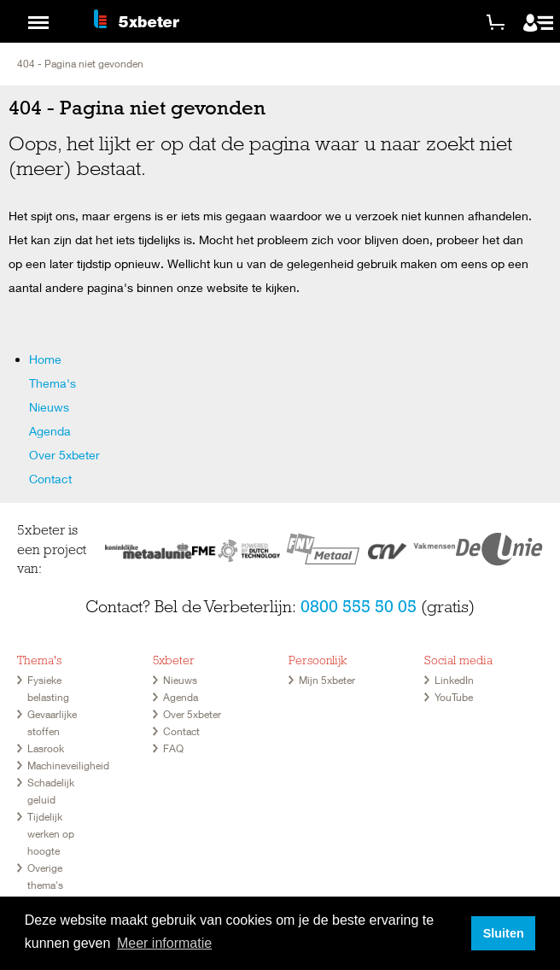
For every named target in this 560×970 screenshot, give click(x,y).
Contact (50, 479)
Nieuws (49, 407)
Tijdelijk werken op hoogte (51, 834)
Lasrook (46, 748)
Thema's (52, 383)
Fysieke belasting (48, 689)
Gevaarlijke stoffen (52, 723)
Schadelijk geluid (51, 791)
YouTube (454, 697)
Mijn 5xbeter (327, 680)
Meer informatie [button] (164, 943)
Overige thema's (45, 877)
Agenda (50, 431)
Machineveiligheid (68, 765)
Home (45, 359)
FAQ (173, 748)
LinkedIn (454, 680)
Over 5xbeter (64, 455)
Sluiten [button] (504, 933)
